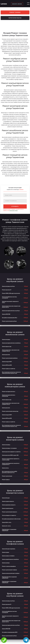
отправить (15, 206)
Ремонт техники (15, 12)
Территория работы (15, 18)
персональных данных (14, 211)
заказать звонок (17, 4)
